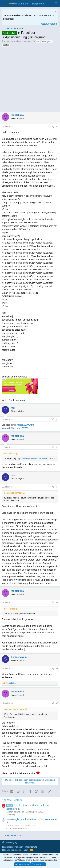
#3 (57, 447)
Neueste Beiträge (12, 800)
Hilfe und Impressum (12, 850)
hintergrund (47, 42)
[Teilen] (53, 127)
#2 (57, 419)
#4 (57, 487)
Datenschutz (31, 847)
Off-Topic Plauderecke (17, 829)
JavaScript (11, 815)
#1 (57, 127)
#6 (57, 669)
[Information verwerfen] (55, 12)
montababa (10, 42)
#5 (57, 603)
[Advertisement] (30, 80)
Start (26, 850)
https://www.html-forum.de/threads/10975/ (36, 458)
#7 (57, 703)
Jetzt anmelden (49, 24)
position (6, 45)
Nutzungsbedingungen (13, 847)
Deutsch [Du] (10, 842)
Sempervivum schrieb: (14, 709)
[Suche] (56, 4)
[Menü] (4, 4)
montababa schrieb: (13, 493)
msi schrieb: (9, 454)
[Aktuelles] (50, 4)
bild (38, 42)
